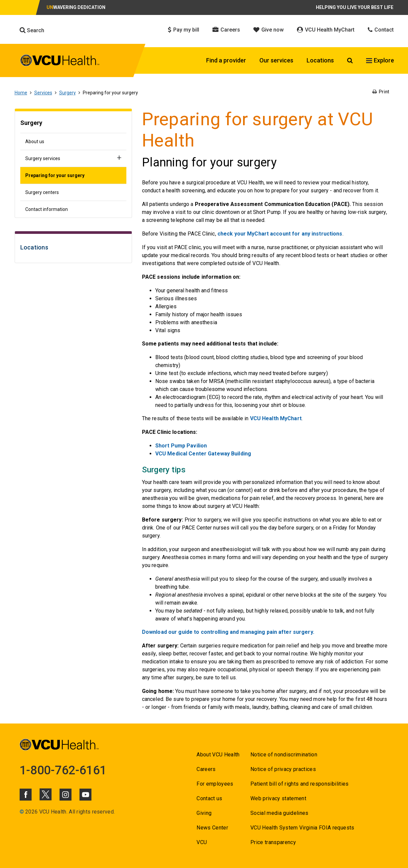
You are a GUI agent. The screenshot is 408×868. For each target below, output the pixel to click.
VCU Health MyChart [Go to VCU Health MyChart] (276, 418)
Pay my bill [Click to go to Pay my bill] (184, 30)
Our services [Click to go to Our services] (276, 60)
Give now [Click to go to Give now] (269, 30)
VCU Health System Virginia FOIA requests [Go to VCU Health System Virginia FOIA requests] (302, 828)
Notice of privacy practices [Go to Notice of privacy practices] (283, 769)
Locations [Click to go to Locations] (320, 60)
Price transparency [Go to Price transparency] (273, 842)
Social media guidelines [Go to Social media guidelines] (279, 813)
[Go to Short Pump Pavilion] (181, 446)
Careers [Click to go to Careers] (226, 30)
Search (32, 30)
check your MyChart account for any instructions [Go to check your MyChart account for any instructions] (280, 234)
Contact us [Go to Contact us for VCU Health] (209, 798)
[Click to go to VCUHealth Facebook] (26, 795)
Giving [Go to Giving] (204, 813)
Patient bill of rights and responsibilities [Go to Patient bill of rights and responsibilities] (300, 784)
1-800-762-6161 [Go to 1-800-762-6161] (63, 770)
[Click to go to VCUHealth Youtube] (85, 795)
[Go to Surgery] (73, 124)
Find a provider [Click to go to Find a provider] (226, 60)
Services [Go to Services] (43, 93)
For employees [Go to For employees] (215, 784)
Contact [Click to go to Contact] (381, 30)
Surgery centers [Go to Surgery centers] (42, 192)
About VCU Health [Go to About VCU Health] (218, 755)
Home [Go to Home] (21, 93)
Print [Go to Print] (381, 92)
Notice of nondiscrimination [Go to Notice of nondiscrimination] (284, 755)
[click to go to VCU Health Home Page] (60, 61)
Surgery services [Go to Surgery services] (43, 158)
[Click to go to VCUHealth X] (46, 794)
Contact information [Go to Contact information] (47, 209)
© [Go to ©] (22, 812)
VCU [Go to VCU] (202, 842)
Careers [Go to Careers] (206, 769)
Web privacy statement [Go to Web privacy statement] (278, 798)
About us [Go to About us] (35, 142)
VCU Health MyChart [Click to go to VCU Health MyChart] (326, 30)
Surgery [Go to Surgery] (68, 93)
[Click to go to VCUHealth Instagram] (66, 795)
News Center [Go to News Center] (212, 828)
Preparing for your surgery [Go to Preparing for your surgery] (55, 175)
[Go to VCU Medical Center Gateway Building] (203, 454)
